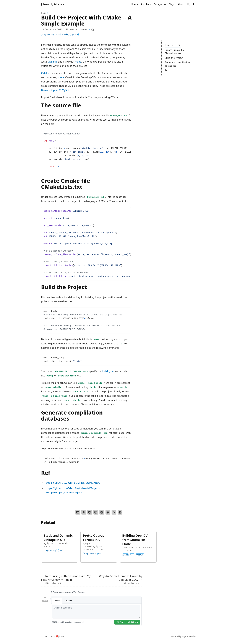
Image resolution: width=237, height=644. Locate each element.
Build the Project (174, 58)
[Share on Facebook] (102, 512)
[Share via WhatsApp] (114, 512)
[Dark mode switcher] (194, 4)
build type (108, 371)
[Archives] (146, 4)
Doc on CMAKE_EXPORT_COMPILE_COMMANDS (73, 483)
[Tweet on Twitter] (84, 512)
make (78, 62)
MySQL (66, 90)
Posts (44, 13)
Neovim (46, 90)
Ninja (61, 77)
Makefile (52, 62)
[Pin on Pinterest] (96, 512)
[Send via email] (108, 512)
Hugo (184, 636)
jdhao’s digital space (53, 4)
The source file (173, 45)
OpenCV (56, 90)
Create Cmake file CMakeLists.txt (175, 52)
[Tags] (172, 4)
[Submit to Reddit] (90, 512)
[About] (181, 4)
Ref (166, 70)
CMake (45, 73)
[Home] (134, 4)
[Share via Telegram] (120, 512)
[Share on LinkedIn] (78, 512)
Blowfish (192, 636)
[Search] (189, 4)
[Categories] (160, 4)
